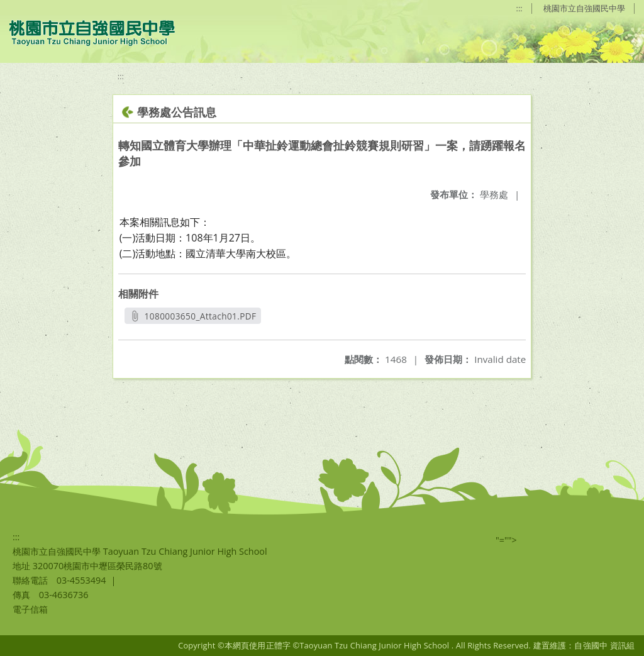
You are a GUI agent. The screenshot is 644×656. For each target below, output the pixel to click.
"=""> (506, 540)
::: (519, 8)
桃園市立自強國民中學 (584, 8)
